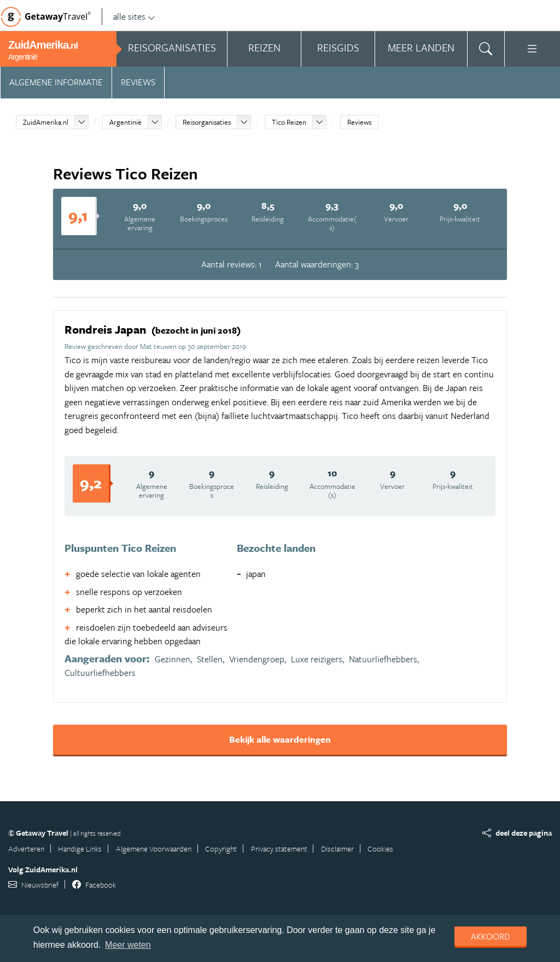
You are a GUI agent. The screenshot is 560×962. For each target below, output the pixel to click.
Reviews (138, 82)
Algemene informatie (56, 82)
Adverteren (26, 849)
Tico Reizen (289, 122)
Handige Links (80, 849)
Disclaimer (337, 849)
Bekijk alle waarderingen (280, 739)
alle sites (134, 16)
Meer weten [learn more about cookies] (128, 945)
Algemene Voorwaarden (154, 849)
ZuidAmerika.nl (46, 122)
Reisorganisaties (207, 122)
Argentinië (126, 122)
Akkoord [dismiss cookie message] (491, 936)
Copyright (221, 849)
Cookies (380, 849)
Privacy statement (279, 849)
